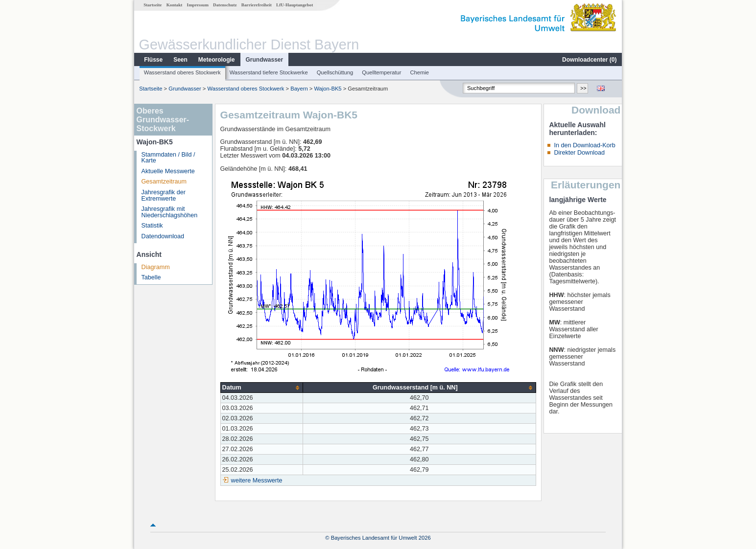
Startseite (153, 5)
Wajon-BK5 (328, 89)
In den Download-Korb (584, 145)
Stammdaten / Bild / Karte (168, 158)
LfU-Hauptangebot (295, 5)
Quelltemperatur (381, 72)
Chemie (420, 72)
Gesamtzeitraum (164, 182)
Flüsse (153, 60)
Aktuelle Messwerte (168, 171)
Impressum (198, 5)
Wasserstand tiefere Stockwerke (269, 72)
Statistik (152, 226)
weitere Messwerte (257, 480)
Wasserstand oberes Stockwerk (182, 72)
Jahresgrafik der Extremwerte (164, 195)
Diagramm (156, 267)
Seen (180, 60)
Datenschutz (225, 5)
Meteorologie (217, 60)
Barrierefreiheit (257, 5)
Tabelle (151, 277)
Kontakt (175, 5)
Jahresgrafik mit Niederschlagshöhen (170, 212)
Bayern (299, 89)
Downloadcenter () (589, 60)
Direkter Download (579, 153)
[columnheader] (262, 388)
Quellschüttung (335, 72)
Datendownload (163, 236)
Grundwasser (265, 60)
